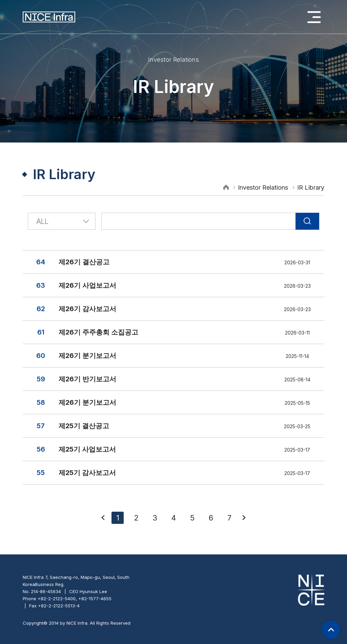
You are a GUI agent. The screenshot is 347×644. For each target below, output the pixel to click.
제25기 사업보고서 (87, 449)
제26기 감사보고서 (87, 309)
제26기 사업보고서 (87, 285)
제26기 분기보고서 (87, 356)
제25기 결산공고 (84, 426)
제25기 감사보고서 (87, 473)
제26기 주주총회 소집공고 (98, 332)
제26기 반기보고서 (87, 379)
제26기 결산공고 (84, 262)
